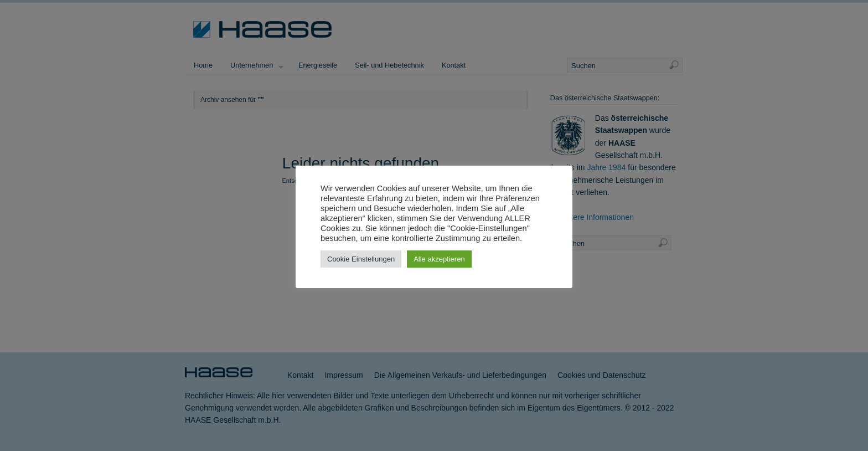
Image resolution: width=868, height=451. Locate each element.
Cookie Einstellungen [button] (361, 259)
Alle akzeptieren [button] (439, 259)
